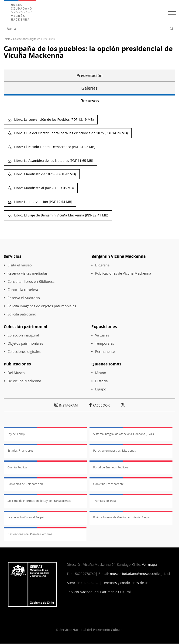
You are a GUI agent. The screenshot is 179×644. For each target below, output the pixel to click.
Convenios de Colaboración (25, 484)
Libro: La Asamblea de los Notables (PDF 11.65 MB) (53, 161)
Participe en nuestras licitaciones (115, 451)
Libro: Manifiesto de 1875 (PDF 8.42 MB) (45, 174)
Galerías (89, 88)
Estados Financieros (20, 451)
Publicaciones (17, 364)
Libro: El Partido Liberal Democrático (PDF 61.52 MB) (54, 147)
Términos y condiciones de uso (126, 583)
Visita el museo (20, 265)
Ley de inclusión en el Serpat (26, 517)
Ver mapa (149, 564)
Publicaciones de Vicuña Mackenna (123, 273)
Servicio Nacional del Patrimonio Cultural (99, 592)
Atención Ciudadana (83, 583)
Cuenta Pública (17, 467)
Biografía (102, 265)
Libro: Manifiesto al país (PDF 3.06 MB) (43, 188)
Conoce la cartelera (23, 290)
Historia (101, 381)
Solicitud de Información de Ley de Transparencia (39, 501)
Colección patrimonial (25, 327)
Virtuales (102, 335)
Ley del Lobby (16, 434)
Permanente (105, 352)
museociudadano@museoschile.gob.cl (140, 574)
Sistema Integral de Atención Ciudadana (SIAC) (124, 434)
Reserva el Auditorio (24, 298)
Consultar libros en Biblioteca (31, 281)
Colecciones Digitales (27, 39)
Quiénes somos (106, 364)
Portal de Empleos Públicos (111, 467)
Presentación (89, 75)
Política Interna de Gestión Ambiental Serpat (122, 517)
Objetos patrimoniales (25, 343)
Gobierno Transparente (108, 484)
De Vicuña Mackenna (24, 381)
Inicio (7, 39)
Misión (101, 373)
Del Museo (16, 373)
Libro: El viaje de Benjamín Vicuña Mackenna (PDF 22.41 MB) (61, 215)
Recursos (90, 101)
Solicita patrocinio (22, 314)
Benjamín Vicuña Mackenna (119, 256)
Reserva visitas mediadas (28, 273)
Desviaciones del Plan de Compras (30, 534)
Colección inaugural (23, 335)
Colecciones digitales (24, 352)
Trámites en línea (105, 501)
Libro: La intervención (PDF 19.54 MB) (43, 202)
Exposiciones (104, 327)
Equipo (101, 389)
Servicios (12, 256)
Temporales (105, 343)
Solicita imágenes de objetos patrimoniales (42, 306)
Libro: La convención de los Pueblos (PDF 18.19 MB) (53, 119)
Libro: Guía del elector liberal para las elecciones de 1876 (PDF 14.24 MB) (71, 133)
